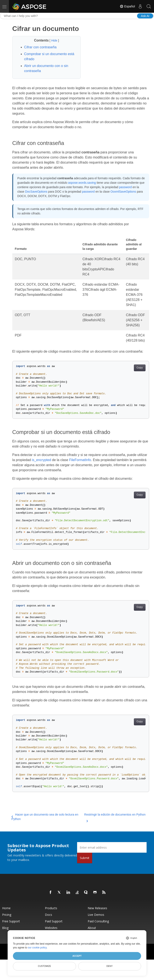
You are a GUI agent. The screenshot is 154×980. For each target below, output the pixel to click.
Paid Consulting (98, 921)
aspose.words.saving (82, 183)
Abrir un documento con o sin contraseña (46, 68)
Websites (51, 928)
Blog (5, 928)
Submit (85, 858)
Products (51, 908)
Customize (44, 966)
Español (127, 6)
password (125, 187)
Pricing (7, 915)
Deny (110, 966)
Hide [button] (55, 40)
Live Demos (96, 915)
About (92, 928)
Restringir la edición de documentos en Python (115, 817)
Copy (140, 368)
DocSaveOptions (36, 192)
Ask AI (145, 16)
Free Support (11, 921)
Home (6, 908)
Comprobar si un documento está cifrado (49, 56)
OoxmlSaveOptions (123, 192)
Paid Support (54, 921)
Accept (77, 956)
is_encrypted (41, 460)
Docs (49, 915)
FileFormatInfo (80, 460)
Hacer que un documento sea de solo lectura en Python (45, 817)
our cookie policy (37, 948)
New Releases (97, 908)
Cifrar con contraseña (40, 47)
